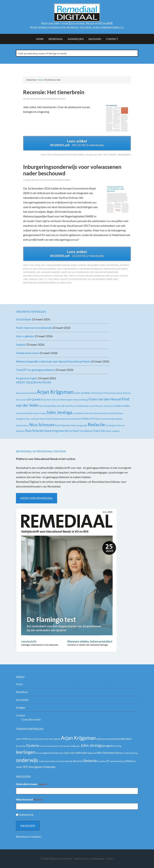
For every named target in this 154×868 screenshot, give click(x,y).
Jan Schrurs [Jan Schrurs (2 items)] (109, 406)
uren (56, 279)
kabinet (56, 272)
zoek (69, 283)
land (64, 272)
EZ (31, 269)
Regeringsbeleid (95, 276)
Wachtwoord (29, 800)
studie (124, 276)
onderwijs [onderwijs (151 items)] (27, 760)
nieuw (98, 272)
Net (92, 272)
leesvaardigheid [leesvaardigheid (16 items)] (43, 753)
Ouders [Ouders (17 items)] (53, 761)
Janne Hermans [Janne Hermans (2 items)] (96, 406)
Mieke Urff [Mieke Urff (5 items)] (88, 419)
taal (26, 279)
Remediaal (22, 692)
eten (26, 269)
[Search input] (77, 53)
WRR (62, 283)
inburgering (71, 269)
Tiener (112, 155)
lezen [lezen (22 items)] (67, 753)
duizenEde (113, 265)
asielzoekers (54, 265)
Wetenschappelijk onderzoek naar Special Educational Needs (53, 361)
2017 (44, 265)
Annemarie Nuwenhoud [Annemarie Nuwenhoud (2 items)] (26, 393)
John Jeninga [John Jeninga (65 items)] (92, 745)
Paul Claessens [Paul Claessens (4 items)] (63, 425)
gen (35, 269)
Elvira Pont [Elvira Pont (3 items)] (46, 400)
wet (116, 279)
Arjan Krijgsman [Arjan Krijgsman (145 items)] (55, 392)
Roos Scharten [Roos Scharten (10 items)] (35, 431)
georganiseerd (47, 269)
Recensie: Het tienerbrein (54, 92)
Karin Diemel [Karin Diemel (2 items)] (95, 413)
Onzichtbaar (24, 319)
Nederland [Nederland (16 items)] (92, 753)
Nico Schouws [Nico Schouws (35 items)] (42, 425)
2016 (38, 265)
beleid (67, 265)
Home (19, 684)
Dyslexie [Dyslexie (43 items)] (33, 746)
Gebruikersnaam (31, 784)
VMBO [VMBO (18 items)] (19, 767)
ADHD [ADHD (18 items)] (57, 739)
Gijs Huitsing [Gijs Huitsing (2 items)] (44, 406)
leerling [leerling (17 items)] (118, 746)
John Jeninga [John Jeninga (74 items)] (59, 412)
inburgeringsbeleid (91, 269)
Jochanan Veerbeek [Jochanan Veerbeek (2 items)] (24, 413)
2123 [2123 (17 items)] (35, 739)
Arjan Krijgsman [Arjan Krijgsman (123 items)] (78, 738)
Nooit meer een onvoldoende (34, 328)
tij (45, 279)
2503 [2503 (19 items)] (51, 739)
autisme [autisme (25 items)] (101, 739)
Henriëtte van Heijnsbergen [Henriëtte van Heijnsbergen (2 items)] (77, 406)
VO (89, 279)
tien (105, 155)
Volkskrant (99, 279)
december (93, 265)
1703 (49, 155)
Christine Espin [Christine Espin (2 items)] (110, 393)
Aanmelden (22, 700)
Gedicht (21, 344)
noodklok (47, 276)
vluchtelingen (78, 279)
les (95, 155)
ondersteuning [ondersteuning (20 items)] (130, 753)
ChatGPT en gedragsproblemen (35, 370)
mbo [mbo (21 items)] (72, 753)
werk (110, 279)
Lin (74, 272)
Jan (38, 272)
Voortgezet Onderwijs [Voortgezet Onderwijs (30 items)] (42, 767)
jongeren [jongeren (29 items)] (109, 746)
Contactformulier (31, 719)
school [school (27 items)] (128, 761)
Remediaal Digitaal (77, 13)
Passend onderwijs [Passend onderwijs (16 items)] (64, 761)
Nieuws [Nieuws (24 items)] (119, 753)
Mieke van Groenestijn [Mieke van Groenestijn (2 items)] (104, 419)
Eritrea (124, 265)
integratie (29, 272)
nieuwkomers (31, 276)
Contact (20, 715)
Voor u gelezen (25, 336)
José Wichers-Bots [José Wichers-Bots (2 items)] (81, 413)
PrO (66, 276)
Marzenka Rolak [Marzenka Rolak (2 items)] (74, 419)
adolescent (59, 155)
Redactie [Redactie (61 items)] (96, 424)
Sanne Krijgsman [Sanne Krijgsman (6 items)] (54, 431)
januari (46, 272)
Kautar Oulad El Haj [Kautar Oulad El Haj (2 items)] (110, 413)
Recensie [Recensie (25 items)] (78, 761)
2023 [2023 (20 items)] (30, 739)
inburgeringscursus (115, 269)
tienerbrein (124, 155)
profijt (74, 276)
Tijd (50, 279)
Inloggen (21, 707)
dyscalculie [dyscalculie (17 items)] (21, 746)
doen (103, 265)
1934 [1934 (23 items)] (24, 739)
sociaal (115, 276)
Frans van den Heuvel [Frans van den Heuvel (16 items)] (105, 399)
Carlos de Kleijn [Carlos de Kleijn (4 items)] (82, 393)
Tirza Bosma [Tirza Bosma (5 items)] (86, 431)
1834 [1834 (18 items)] (18, 739)
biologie (72, 155)
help (60, 269)
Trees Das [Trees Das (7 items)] (99, 431)
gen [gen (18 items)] (78, 746)
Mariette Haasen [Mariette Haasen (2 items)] (59, 419)
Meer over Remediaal (37, 498)
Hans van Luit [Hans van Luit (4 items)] (58, 406)
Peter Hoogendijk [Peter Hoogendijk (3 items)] (79, 425)
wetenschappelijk (49, 283)
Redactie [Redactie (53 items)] (90, 761)
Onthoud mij (26, 815)
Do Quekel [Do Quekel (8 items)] (34, 399)
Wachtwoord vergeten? (29, 837)
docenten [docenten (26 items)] (126, 739)
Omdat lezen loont (27, 353)
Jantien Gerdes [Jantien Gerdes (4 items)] (122, 406)
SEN (100, 155)
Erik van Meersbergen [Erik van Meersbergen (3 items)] (62, 400)
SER (108, 276)
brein (81, 155)
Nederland (83, 272)
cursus (82, 265)
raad (82, 276)
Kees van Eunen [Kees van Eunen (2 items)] (33, 419)
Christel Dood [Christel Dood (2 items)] (96, 393)
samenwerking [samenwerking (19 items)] (117, 761)
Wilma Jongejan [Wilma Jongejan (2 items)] (113, 431)
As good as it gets (27, 378)
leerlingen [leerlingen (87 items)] (26, 752)
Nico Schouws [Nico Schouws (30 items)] (105, 753)
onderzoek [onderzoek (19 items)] (44, 761)
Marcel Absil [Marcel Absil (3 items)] (46, 419)
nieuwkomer (111, 272)
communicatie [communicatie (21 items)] (113, 739)
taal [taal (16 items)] (134, 761)
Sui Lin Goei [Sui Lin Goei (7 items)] (72, 431)
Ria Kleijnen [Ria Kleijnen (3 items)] (111, 425)
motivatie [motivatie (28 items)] (81, 753)
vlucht (64, 279)
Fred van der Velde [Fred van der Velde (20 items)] (67, 746)
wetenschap (30, 283)
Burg (74, 265)
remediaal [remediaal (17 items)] (102, 761)
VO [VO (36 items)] (25, 767)
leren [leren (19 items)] (61, 753)
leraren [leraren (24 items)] (54, 753)
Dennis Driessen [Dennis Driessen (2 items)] (124, 393)
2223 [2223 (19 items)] (41, 739)
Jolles (89, 155)
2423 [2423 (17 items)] (46, 739)
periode (58, 276)
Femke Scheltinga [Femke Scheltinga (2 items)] (80, 400)
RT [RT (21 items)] (108, 761)
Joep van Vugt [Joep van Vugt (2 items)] (39, 413)
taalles (33, 279)
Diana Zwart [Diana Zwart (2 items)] (21, 400)
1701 (32, 265)
